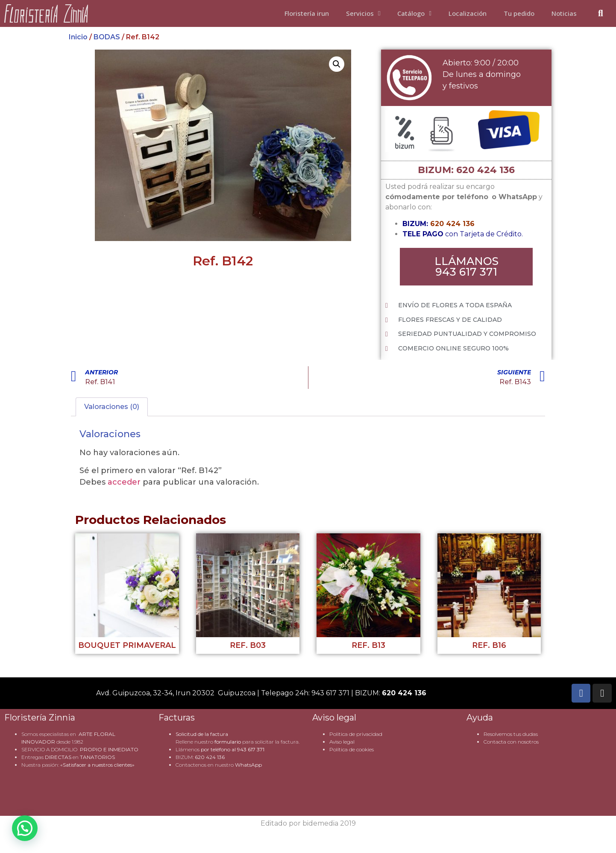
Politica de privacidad (356, 734)
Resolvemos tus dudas (511, 734)
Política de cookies (352, 750)
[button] (337, 64)
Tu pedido (519, 13)
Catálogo (414, 13)
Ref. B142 (223, 261)
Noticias (564, 13)
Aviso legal (342, 742)
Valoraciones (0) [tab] (112, 407)
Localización (468, 13)
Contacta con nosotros (511, 742)
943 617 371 (251, 750)
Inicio (78, 37)
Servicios (363, 13)
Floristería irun (307, 13)
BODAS (107, 37)
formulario (228, 742)
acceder (124, 482)
